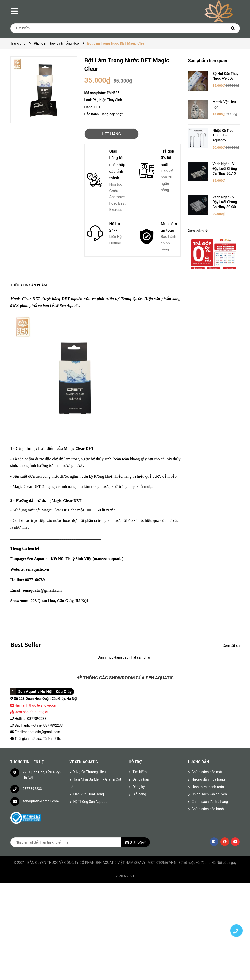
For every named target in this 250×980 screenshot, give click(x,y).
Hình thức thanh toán (208, 787)
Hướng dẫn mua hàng (208, 779)
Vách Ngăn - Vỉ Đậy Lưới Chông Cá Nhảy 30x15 (225, 169)
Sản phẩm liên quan (208, 61)
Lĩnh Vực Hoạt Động (89, 794)
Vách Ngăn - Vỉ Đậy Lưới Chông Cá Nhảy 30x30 (225, 202)
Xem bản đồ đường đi (29, 712)
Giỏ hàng (139, 794)
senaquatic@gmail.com (41, 801)
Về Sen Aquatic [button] (84, 762)
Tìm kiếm (140, 772)
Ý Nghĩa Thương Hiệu (90, 772)
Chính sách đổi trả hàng (210, 802)
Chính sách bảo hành (208, 809)
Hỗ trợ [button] (135, 762)
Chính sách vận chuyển (209, 794)
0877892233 (32, 789)
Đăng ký (139, 787)
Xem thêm (198, 231)
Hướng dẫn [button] (199, 762)
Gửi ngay (138, 842)
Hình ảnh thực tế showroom (36, 705)
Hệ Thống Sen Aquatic (90, 802)
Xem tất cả (231, 645)
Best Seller (26, 644)
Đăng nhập (141, 779)
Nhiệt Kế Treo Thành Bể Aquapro (223, 135)
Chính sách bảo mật (207, 772)
